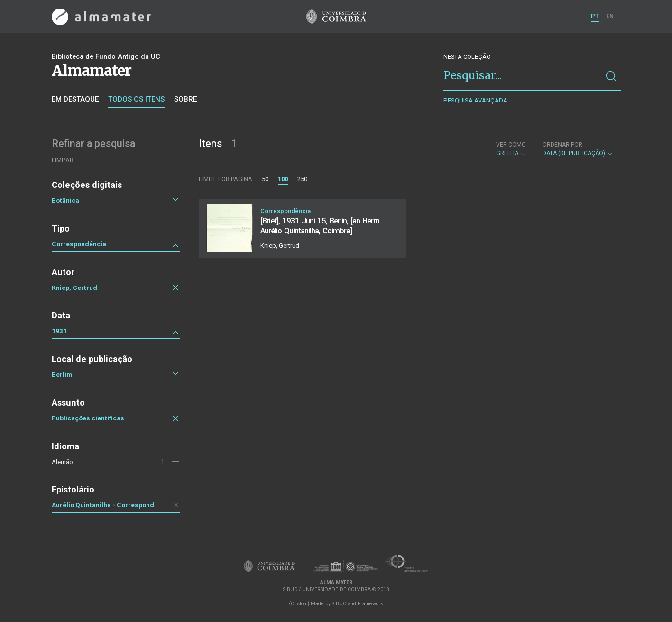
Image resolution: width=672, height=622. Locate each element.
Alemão (62, 462)
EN (610, 16)
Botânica (65, 200)
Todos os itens (136, 99)
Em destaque (75, 99)
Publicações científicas (88, 418)
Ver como (511, 145)
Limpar (63, 160)
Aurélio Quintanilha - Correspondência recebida (126, 505)
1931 (59, 331)
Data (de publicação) (578, 149)
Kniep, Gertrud (74, 288)
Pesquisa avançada (475, 100)
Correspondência (79, 244)
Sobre (185, 99)
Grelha (511, 149)
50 (265, 179)
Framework (370, 604)
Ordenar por (562, 145)
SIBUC (339, 604)
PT (595, 16)
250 (302, 179)
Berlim (62, 374)
